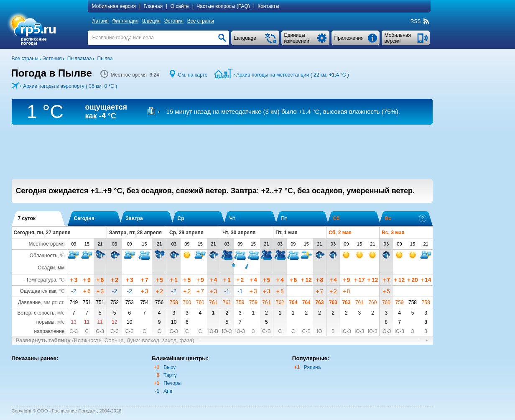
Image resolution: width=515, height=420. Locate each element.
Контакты (268, 6)
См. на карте (192, 75)
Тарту (170, 375)
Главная (153, 6)
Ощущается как (38, 291)
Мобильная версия (114, 6)
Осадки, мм (51, 268)
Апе (168, 391)
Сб (337, 218)
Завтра (134, 218)
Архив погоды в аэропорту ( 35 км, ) (70, 86)
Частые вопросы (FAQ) (223, 6)
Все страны (201, 21)
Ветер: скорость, (41, 313)
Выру (170, 367)
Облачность (43, 256)
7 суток (27, 218)
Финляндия (125, 21)
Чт (232, 218)
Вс (406, 218)
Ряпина (312, 367)
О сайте (180, 6)
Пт (284, 218)
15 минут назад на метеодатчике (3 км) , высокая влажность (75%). (283, 111)
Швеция (151, 21)
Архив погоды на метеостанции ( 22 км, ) (293, 75)
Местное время (46, 244)
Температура (41, 280)
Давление (29, 302)
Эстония (174, 21)
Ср (181, 218)
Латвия (101, 21)
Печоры (172, 383)
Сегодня (84, 218)
